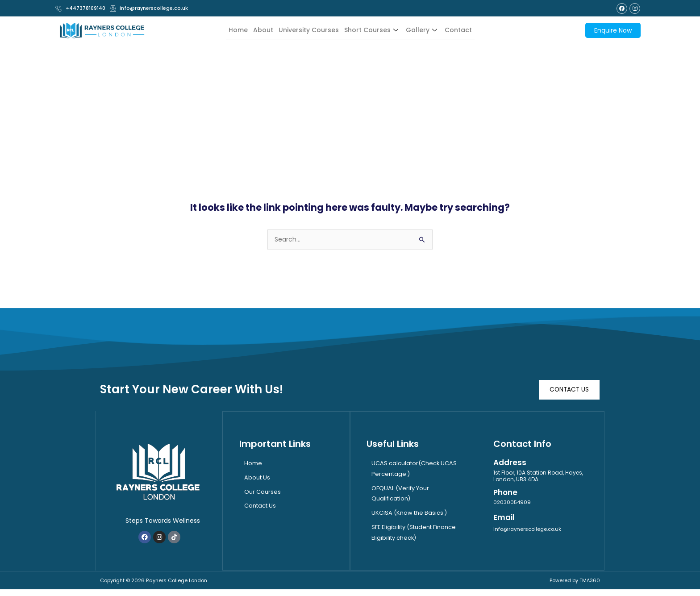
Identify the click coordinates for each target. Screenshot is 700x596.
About (256, 30)
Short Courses (374, 30)
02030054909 (512, 502)
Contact (466, 30)
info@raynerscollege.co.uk (529, 529)
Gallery (428, 30)
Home (230, 30)
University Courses (306, 30)
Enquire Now (613, 30)
